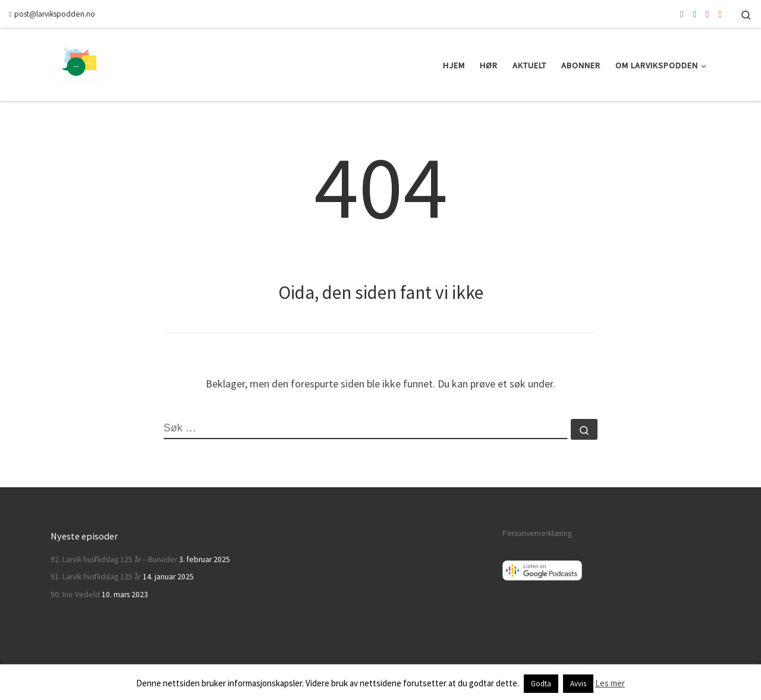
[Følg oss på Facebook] (682, 14)
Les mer (610, 683)
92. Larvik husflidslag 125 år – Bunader (114, 559)
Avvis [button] (578, 684)
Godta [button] (541, 684)
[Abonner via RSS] (720, 14)
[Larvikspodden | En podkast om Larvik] (80, 63)
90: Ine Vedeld (75, 595)
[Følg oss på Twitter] (695, 14)
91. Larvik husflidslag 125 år (96, 577)
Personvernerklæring (537, 533)
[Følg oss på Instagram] (707, 14)
